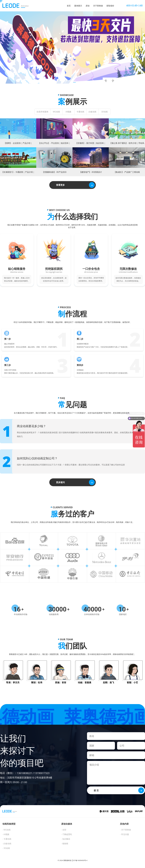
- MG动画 (6, 830)
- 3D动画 (6, 848)
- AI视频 (6, 834)
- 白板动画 (7, 844)
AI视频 (68, 112)
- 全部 (64, 830)
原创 (88, 6)
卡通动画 (80, 112)
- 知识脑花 (66, 839)
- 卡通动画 (7, 839)
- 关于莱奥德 (125, 830)
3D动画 (104, 112)
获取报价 (110, 6)
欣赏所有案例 (42, 112)
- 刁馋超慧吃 (67, 834)
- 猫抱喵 (65, 844)
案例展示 (78, 6)
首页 (69, 6)
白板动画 (92, 112)
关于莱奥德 (98, 6)
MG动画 (56, 112)
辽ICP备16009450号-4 (80, 860)
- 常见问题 (124, 834)
